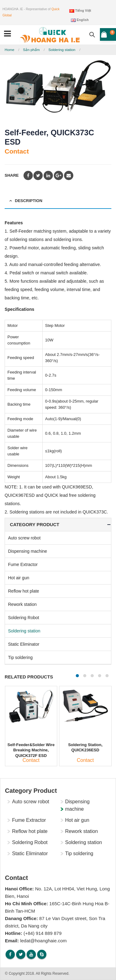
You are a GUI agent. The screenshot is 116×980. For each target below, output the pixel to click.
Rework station (22, 604)
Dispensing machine (28, 551)
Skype (42, 954)
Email (69, 175)
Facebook (28, 175)
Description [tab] (29, 201)
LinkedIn (48, 175)
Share (12, 175)
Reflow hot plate (24, 591)
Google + (58, 175)
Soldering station (24, 631)
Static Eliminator (24, 644)
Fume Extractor (23, 564)
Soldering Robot (24, 618)
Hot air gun (19, 578)
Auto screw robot (24, 538)
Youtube (31, 954)
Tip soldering (20, 657)
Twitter (38, 175)
